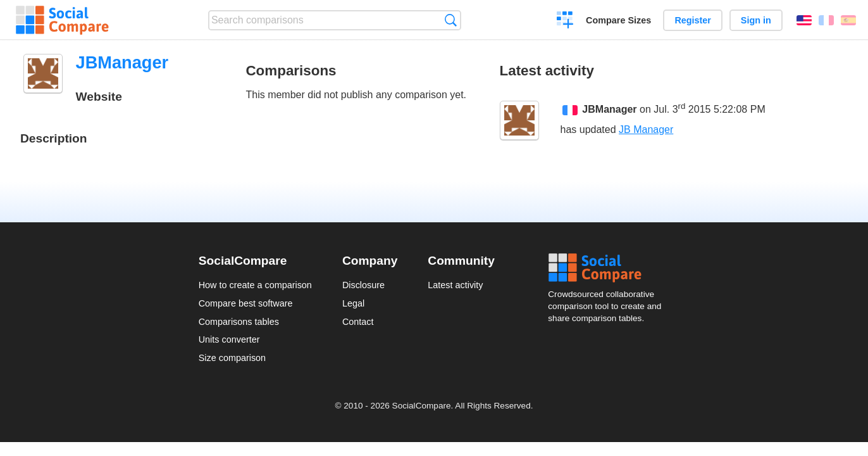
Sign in (756, 20)
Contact (358, 322)
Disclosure (363, 285)
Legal (353, 303)
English (804, 20)
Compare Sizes (618, 20)
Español (848, 20)
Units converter (229, 339)
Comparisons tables (239, 322)
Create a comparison (565, 22)
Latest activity (455, 285)
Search (451, 20)
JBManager (609, 110)
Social (609, 268)
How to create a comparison (255, 285)
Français (826, 20)
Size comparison (232, 358)
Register (693, 20)
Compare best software (246, 303)
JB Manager (646, 130)
